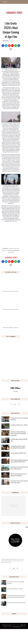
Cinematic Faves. (16, 625)
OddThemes (9, 627)
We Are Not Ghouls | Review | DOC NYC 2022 (16, 603)
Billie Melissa (6, 41)
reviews (11, 20)
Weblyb (23, 627)
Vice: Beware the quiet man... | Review (15, 589)
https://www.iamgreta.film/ (14, 250)
